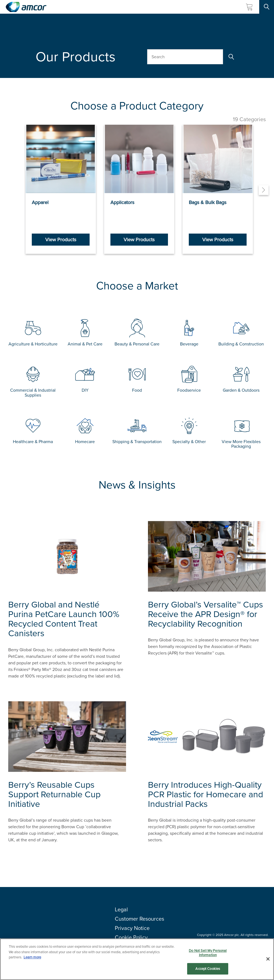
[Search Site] (267, 7)
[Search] (231, 57)
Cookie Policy (131, 937)
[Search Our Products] (185, 57)
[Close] (268, 959)
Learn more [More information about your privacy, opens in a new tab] (32, 957)
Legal (121, 909)
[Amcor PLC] (26, 7)
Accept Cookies (208, 969)
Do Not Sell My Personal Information (208, 953)
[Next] (264, 190)
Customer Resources (139, 919)
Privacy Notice (132, 928)
